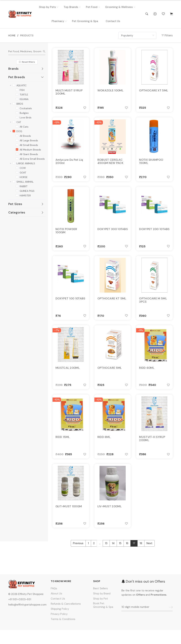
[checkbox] (14, 85)
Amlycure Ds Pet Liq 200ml (69, 164)
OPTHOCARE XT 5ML (154, 91)
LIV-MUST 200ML (110, 520)
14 (113, 558)
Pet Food (92, 7)
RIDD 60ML (147, 377)
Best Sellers (100, 602)
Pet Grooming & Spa (85, 21)
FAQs (54, 602)
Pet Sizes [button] (26, 204)
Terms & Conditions (63, 633)
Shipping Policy (60, 623)
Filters (167, 35)
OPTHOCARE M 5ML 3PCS (153, 307)
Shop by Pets (47, 7)
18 (141, 558)
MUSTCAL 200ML (68, 377)
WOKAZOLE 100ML (110, 91)
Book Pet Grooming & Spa (103, 619)
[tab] (27, 69)
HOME (12, 35)
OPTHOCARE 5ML (110, 377)
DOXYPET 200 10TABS (154, 234)
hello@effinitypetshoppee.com (27, 618)
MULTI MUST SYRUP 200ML (69, 93)
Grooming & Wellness (119, 7)
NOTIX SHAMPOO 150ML (151, 164)
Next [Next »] (149, 558)
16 (127, 558)
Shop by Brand (102, 607)
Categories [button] (26, 212)
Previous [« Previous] (78, 558)
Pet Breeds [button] (26, 77)
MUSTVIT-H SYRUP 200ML (152, 450)
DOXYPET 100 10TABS (70, 306)
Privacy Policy (59, 628)
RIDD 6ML (104, 449)
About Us (56, 607)
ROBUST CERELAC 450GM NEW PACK (110, 164)
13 (106, 558)
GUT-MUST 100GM (69, 520)
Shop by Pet (101, 613)
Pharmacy (58, 21)
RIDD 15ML (63, 449)
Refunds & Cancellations (66, 618)
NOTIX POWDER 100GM (66, 236)
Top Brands (71, 7)
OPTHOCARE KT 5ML (112, 306)
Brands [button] (26, 69)
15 (120, 558)
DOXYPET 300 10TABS (113, 234)
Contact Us (113, 21)
